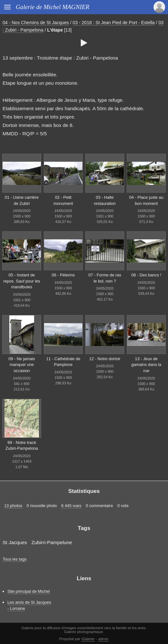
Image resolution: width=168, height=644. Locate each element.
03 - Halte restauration (105, 200)
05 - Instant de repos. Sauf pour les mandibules (22, 281)
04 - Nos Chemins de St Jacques (36, 23)
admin (103, 639)
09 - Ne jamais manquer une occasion (22, 365)
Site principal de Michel (29, 591)
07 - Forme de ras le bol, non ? (105, 278)
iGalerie (88, 639)
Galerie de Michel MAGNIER (53, 7)
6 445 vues (71, 506)
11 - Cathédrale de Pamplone (63, 362)
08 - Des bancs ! (146, 275)
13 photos (13, 506)
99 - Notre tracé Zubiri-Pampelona (22, 446)
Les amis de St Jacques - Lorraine (29, 605)
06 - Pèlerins (63, 275)
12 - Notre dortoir (105, 359)
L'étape (55, 30)
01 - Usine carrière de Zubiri (22, 200)
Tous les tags (15, 559)
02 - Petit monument (63, 200)
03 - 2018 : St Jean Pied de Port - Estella (114, 23)
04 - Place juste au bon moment (146, 200)
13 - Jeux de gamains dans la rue (146, 365)
